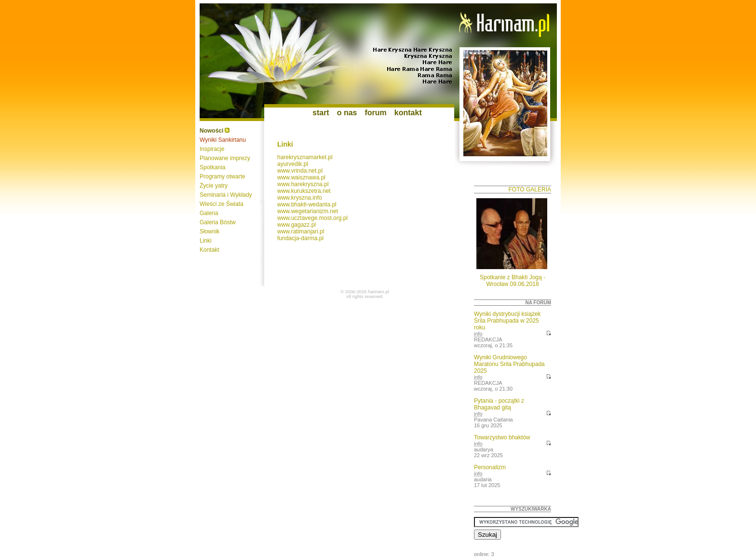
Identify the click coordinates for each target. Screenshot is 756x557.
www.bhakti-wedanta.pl (307, 204)
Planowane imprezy (225, 158)
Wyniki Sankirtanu (223, 140)
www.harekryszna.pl (303, 184)
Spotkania (212, 167)
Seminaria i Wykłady (226, 195)
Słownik (209, 231)
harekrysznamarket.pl (305, 157)
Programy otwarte (223, 177)
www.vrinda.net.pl (300, 171)
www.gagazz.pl (297, 225)
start (321, 113)
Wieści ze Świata (222, 204)
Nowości (211, 131)
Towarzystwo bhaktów (502, 437)
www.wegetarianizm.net (308, 211)
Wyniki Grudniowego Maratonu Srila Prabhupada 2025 (509, 364)
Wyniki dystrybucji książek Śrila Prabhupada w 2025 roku (507, 321)
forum (375, 113)
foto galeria (530, 190)
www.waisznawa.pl (301, 177)
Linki (206, 241)
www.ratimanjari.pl (301, 231)
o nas (347, 113)
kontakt (408, 113)
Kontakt (209, 250)
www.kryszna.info (300, 198)
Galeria (209, 213)
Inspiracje (212, 149)
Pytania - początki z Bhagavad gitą (499, 404)
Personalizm (490, 467)
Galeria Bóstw (218, 222)
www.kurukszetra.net (304, 191)
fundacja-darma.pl (300, 238)
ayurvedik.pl (293, 164)
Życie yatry (214, 186)
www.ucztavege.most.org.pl (312, 218)
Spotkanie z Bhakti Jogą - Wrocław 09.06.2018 (513, 281)
